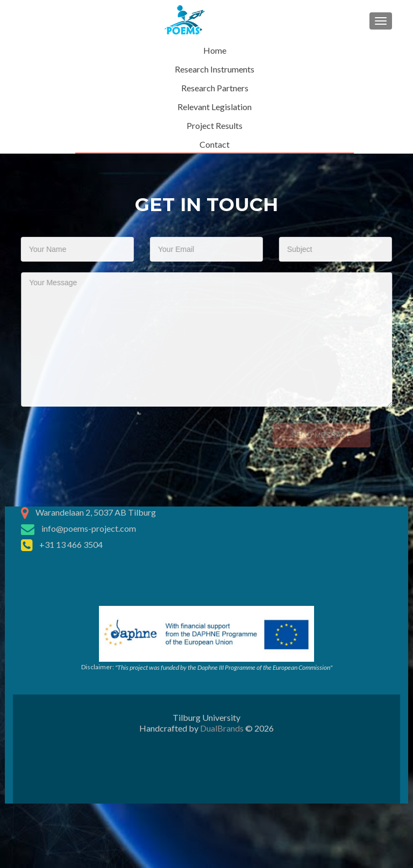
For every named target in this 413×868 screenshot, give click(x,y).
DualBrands (222, 728)
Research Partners (215, 88)
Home (215, 50)
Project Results (215, 125)
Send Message (315, 435)
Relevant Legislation (215, 107)
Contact (215, 144)
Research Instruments (215, 69)
